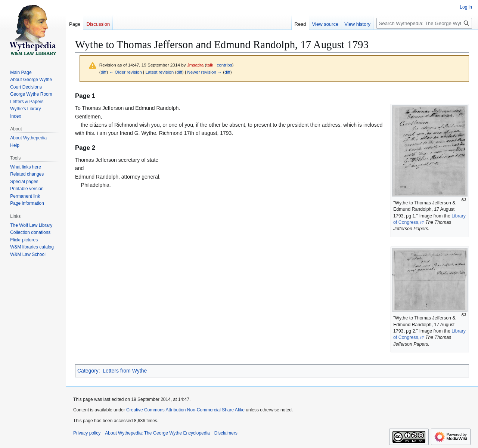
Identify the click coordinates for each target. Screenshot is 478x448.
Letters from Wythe (125, 371)
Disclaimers (226, 433)
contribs (224, 65)
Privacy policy (87, 433)
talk (210, 65)
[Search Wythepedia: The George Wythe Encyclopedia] (424, 23)
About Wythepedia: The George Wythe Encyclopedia (157, 433)
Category (88, 371)
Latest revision (159, 72)
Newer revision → (204, 72)
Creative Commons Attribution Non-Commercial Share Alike (185, 410)
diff (104, 72)
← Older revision (125, 72)
